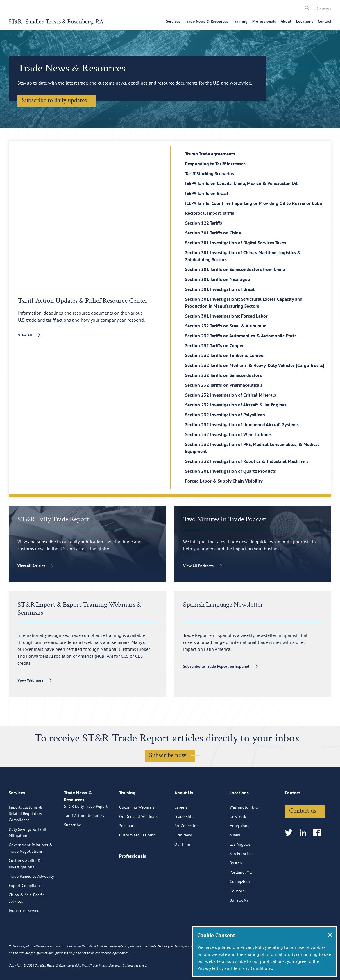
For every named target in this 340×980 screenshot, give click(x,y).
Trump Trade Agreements (210, 154)
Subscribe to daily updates (54, 100)
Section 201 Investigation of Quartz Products (231, 471)
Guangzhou (240, 906)
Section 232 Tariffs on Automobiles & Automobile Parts (241, 336)
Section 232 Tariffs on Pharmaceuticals (224, 385)
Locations (305, 21)
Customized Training (137, 859)
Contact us (303, 835)
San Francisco (242, 878)
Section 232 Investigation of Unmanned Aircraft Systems (242, 424)
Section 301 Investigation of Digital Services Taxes (236, 243)
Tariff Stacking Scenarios (210, 173)
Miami (235, 859)
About (286, 21)
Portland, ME (241, 896)
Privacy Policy (210, 968)
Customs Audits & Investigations (25, 888)
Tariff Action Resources (84, 846)
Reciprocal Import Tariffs (210, 213)
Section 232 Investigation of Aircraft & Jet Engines (236, 405)
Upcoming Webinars (137, 831)
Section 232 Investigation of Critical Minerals (231, 395)
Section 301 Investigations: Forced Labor (226, 316)
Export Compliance (26, 910)
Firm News (184, 859)
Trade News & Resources (206, 21)
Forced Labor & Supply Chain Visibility (224, 481)
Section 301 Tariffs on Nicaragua (218, 279)
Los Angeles (240, 868)
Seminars (127, 850)
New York (238, 841)
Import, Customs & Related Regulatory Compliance (25, 838)
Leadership (184, 841)
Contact (325, 21)
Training (240, 21)
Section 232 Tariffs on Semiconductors (223, 375)
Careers (324, 8)
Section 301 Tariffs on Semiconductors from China (235, 269)
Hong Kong (240, 850)
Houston (237, 915)
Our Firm (182, 868)
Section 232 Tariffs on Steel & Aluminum (226, 326)
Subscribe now (168, 755)
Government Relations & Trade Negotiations (31, 872)
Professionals (264, 21)
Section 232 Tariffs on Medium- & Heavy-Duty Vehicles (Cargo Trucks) (255, 365)
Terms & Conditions (253, 968)
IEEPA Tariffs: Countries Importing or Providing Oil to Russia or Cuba (254, 203)
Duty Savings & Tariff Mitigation (27, 857)
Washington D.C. (244, 831)
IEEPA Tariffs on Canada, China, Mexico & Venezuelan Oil (241, 183)
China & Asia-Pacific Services (27, 922)
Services (173, 21)
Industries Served (24, 935)
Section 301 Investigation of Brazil (220, 289)
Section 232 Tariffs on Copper (214, 345)
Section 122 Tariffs (204, 223)
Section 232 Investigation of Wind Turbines (228, 434)
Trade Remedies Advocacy (31, 900)
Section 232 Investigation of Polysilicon (225, 415)
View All (25, 335)
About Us (184, 819)
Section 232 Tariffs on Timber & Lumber (225, 355)
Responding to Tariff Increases (215, 164)
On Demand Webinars (138, 841)
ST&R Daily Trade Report (86, 837)
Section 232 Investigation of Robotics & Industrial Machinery (247, 461)
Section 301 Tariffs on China (213, 233)
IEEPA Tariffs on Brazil (207, 193)
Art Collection (187, 850)
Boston (236, 887)
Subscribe (73, 856)
